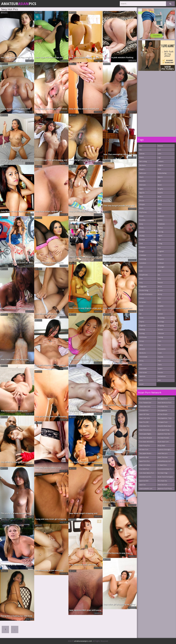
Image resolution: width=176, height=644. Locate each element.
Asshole (142, 154)
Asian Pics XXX (144, 422)
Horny (141, 361)
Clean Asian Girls (145, 406)
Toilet (160, 353)
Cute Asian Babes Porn (147, 473)
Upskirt (160, 368)
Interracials (143, 372)
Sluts (159, 302)
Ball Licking (143, 161)
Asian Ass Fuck (162, 485)
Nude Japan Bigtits (145, 434)
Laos (159, 150)
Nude (160, 197)
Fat (140, 314)
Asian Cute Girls (145, 418)
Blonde (142, 200)
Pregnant (161, 251)
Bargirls (142, 169)
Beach (141, 177)
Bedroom (143, 185)
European (143, 302)
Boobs (141, 208)
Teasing (160, 337)
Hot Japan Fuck (163, 422)
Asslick (142, 157)
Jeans (141, 380)
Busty (141, 224)
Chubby (142, 236)
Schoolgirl (161, 267)
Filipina (142, 322)
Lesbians (161, 161)
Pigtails (160, 236)
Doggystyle (143, 286)
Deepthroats (144, 275)
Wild (159, 380)
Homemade (143, 357)
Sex (159, 275)
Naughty (160, 189)
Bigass (141, 189)
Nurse (160, 200)
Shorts (160, 286)
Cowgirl (142, 251)
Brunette (142, 220)
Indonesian (143, 368)
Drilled (142, 298)
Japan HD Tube (144, 414)
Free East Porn (144, 469)
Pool (159, 240)
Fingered (142, 325)
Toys (159, 361)
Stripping (161, 325)
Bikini (141, 197)
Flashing (142, 329)
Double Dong (144, 290)
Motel (160, 185)
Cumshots (143, 263)
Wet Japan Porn (163, 399)
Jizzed (141, 384)
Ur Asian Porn (162, 465)
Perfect (160, 228)
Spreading (161, 318)
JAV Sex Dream (163, 414)
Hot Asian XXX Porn (146, 399)
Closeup (142, 240)
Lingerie (160, 165)
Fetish (141, 318)
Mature (160, 177)
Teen (159, 341)
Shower (160, 290)
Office (160, 204)
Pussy (160, 255)
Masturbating (162, 173)
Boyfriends (143, 212)
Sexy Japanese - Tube (165, 418)
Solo (159, 310)
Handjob (142, 349)
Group (142, 341)
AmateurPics (19, 4)
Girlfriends (143, 337)
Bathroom (143, 173)
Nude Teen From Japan (165, 477)
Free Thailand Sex (145, 403)
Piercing (160, 232)
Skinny (160, 294)
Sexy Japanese (162, 410)
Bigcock (142, 193)
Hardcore (143, 353)
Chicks (142, 228)
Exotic (141, 306)
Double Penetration (146, 294)
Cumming (143, 259)
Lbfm (159, 154)
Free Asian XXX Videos (147, 442)
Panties (160, 220)
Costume (142, 247)
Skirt (159, 298)
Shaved (160, 282)
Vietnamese (162, 376)
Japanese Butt (144, 481)
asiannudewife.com (146, 488)
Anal (141, 146)
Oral (159, 212)
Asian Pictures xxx (145, 430)
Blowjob (142, 204)
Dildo (141, 279)
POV (159, 247)
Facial (141, 310)
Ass (140, 150)
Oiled (160, 208)
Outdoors (161, 216)
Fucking (142, 333)
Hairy (141, 345)
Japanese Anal (144, 457)
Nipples (160, 193)
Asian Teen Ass (163, 457)
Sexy (159, 279)
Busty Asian (161, 446)
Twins (160, 365)
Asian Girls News (145, 465)
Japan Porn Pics (144, 461)
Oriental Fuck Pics (145, 477)
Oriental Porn (144, 410)
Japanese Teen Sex (164, 434)
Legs (159, 157)
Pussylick (161, 259)
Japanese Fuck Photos (165, 488)
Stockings (161, 322)
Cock (141, 243)
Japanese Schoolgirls (164, 449)
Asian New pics (163, 453)
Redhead (161, 263)
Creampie (143, 255)
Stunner (160, 329)
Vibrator (160, 372)
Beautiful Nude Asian (165, 426)
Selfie (160, 271)
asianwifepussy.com (164, 461)
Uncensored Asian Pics (165, 469)
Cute (141, 271)
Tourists (160, 357)
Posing (160, 243)
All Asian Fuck (144, 449)
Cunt (141, 267)
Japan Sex (143, 485)
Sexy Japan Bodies (145, 453)
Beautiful (142, 181)
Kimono (160, 146)
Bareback (143, 165)
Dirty (141, 282)
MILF (159, 181)
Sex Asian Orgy (163, 473)
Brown (142, 216)
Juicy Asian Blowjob (146, 438)
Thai (159, 345)
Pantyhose (161, 224)
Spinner (160, 314)
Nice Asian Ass (162, 481)
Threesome (162, 349)
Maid (159, 169)
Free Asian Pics (163, 406)
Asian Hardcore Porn (165, 403)
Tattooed (161, 333)
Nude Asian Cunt (163, 442)
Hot (141, 365)
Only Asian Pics (144, 426)
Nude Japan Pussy (164, 430)
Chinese (142, 232)
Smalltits (161, 306)
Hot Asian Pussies (163, 438)
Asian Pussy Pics (145, 446)
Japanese (142, 376)
